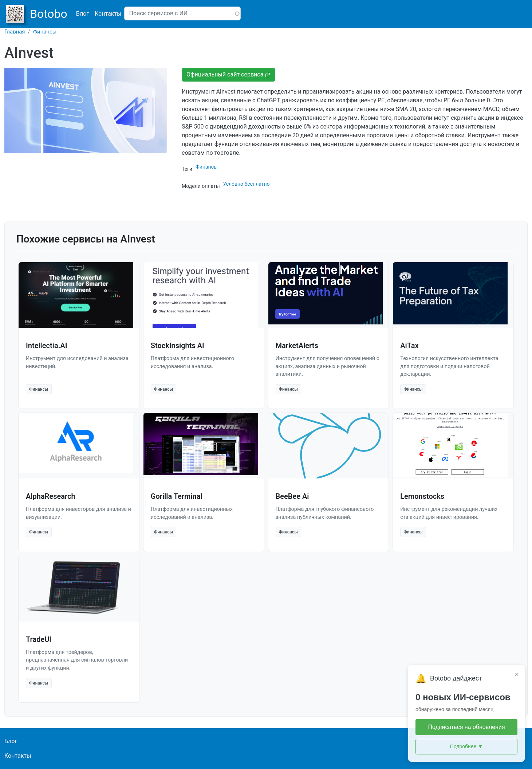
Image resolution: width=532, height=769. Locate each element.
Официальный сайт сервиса (228, 74)
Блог (82, 14)
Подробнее (466, 747)
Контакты (108, 14)
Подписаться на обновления (466, 727)
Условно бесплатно (246, 184)
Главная (15, 32)
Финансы (45, 32)
